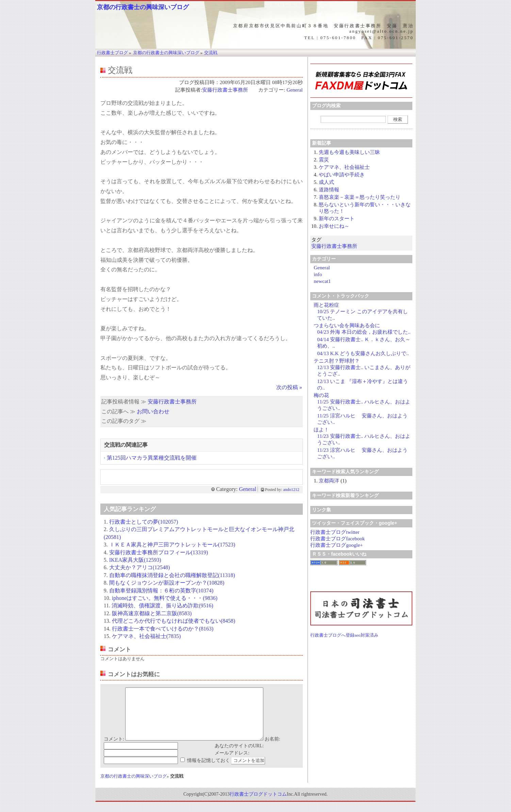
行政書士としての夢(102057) (144, 522)
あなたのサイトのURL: (239, 756)
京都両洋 (329, 481)
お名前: (273, 749)
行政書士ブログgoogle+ (336, 545)
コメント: (114, 749)
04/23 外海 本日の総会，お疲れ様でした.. (364, 332)
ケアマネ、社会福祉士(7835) (146, 636)
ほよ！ (321, 430)
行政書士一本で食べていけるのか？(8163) (163, 629)
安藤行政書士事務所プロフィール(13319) (159, 552)
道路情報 (329, 190)
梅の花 (321, 395)
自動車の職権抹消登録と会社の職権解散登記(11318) (172, 575)
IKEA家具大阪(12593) (135, 560)
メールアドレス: (232, 763)
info (318, 274)
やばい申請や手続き (342, 175)
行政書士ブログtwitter (335, 532)
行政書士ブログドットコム (258, 804)
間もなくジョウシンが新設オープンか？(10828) (167, 583)
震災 (324, 160)
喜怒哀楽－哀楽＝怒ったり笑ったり (360, 197)
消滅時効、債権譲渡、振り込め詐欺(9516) (162, 606)
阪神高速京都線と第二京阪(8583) (152, 613)
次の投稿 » (289, 387)
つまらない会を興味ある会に (347, 325)
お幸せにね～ (334, 226)
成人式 (326, 182)
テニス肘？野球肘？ (337, 361)
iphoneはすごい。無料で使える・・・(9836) (165, 598)
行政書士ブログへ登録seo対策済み (344, 635)
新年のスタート (337, 219)
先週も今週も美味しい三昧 (349, 152)
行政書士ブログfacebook (337, 539)
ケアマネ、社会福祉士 (344, 167)
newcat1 (322, 281)
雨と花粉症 (326, 305)
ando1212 (291, 490)
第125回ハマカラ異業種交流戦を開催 (152, 458)
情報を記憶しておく (209, 771)
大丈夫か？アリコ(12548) (140, 567)
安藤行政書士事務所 (228, 90)
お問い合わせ (153, 411)
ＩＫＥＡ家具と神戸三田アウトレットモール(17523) (172, 545)
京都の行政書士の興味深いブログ (143, 7)
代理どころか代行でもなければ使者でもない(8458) (174, 621)
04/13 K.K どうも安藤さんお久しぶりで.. (363, 353)
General (294, 90)
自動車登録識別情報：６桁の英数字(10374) (161, 591)
